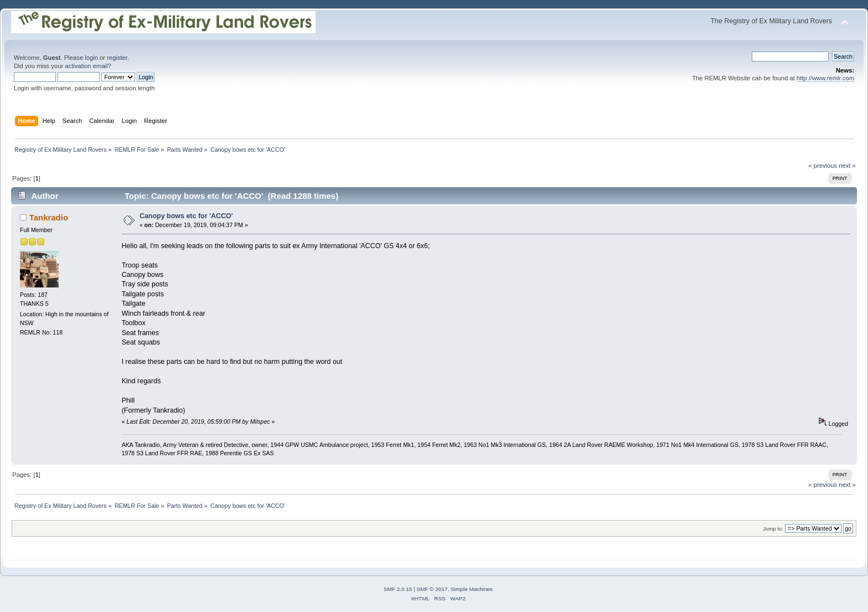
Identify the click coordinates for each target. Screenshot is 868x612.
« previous (823, 166)
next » (847, 166)
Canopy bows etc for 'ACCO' (186, 216)
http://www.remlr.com (825, 78)
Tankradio (49, 217)
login (91, 58)
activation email (86, 66)
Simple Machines (472, 589)
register (117, 58)
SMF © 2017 (432, 589)
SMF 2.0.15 (398, 589)
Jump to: (773, 529)
